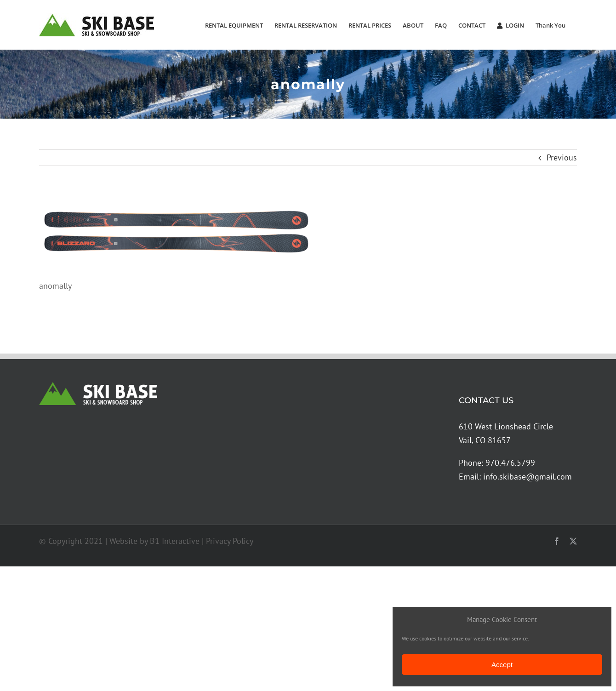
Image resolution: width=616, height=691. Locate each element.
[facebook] (557, 541)
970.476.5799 (510, 463)
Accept (502, 665)
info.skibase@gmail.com (528, 477)
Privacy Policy (230, 541)
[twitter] (573, 541)
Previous (562, 157)
